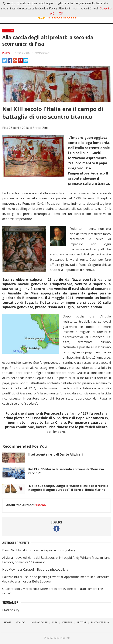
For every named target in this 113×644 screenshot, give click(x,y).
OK (61, 13)
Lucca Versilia (100, 622)
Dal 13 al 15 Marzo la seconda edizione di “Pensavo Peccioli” (66, 471)
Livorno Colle (39, 622)
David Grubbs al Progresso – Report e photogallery (39, 550)
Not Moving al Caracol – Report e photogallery (35, 569)
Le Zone (82, 622)
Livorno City (11, 610)
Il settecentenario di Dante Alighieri (55, 454)
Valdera (67, 622)
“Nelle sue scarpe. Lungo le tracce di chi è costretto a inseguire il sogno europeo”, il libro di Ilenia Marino (68, 488)
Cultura (8, 30)
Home (8, 622)
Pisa (55, 622)
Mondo (21, 622)
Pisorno (6, 53)
